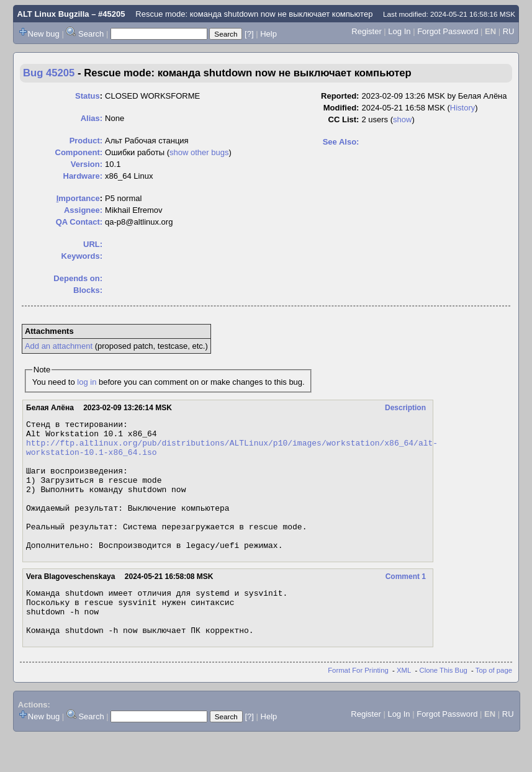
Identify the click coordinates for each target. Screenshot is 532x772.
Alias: (92, 118)
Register (366, 31)
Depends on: (78, 278)
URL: (93, 244)
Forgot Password (448, 31)
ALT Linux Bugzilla (53, 14)
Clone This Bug (444, 706)
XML (404, 706)
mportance (78, 198)
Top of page (494, 706)
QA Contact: (79, 222)
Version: (87, 164)
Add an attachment (59, 346)
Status (88, 96)
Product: (86, 141)
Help (268, 34)
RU (509, 31)
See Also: (341, 142)
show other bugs (199, 152)
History (462, 108)
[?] (249, 34)
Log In (399, 31)
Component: (79, 152)
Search (91, 34)
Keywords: (82, 256)
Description (405, 408)
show (402, 119)
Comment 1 (406, 603)
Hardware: (83, 176)
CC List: (344, 119)
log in (87, 382)
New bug (44, 34)
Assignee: (83, 210)
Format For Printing (358, 706)
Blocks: (88, 290)
